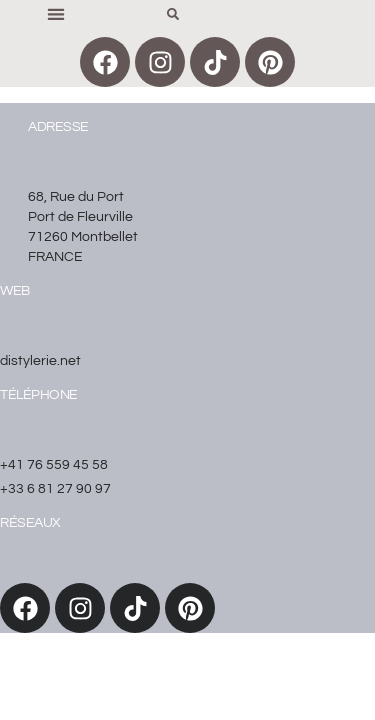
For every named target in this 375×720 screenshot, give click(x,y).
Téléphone (39, 395)
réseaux (30, 523)
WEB (15, 291)
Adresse (58, 127)
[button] (55, 13)
